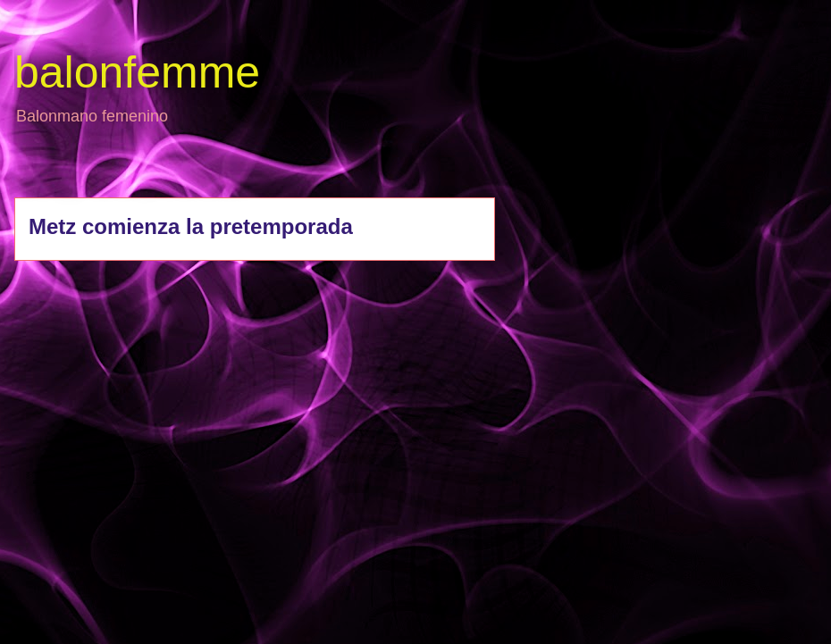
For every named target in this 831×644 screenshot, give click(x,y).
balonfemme (137, 72)
